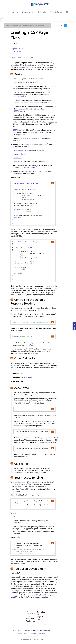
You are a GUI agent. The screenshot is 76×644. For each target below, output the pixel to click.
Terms (25, 634)
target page (15, 491)
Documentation (28, 12)
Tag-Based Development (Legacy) (22, 57)
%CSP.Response (20, 111)
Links (13, 54)
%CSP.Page (33, 83)
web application (25, 67)
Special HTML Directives (28, 138)
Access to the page (20, 154)
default (30, 403)
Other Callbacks (16, 52)
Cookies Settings (27, 636)
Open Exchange (56, 12)
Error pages (18, 162)
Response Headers (17, 49)
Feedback (74, 326)
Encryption (17, 158)
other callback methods (36, 171)
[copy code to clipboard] (53, 183)
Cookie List (37, 636)
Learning (15, 12)
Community (42, 12)
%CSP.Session (48, 103)
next (37, 353)
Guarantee (33, 634)
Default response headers (23, 150)
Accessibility (42, 634)
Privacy (20, 634)
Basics (13, 46)
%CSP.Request (20, 97)
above (30, 377)
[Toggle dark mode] (64, 26)
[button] (12, 74)
